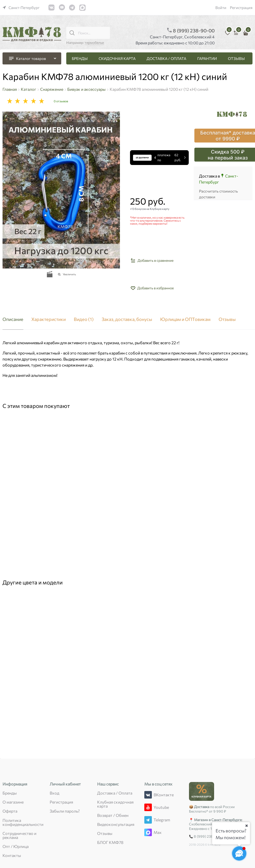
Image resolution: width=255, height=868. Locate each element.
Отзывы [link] (227, 319)
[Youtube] (148, 807)
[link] (21, 8)
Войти (221, 8)
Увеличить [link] (69, 274)
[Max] (148, 832)
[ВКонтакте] (148, 795)
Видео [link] (84, 319)
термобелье (94, 42)
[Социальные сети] (239, 853)
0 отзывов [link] (61, 101)
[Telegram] (148, 820)
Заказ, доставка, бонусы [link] (127, 319)
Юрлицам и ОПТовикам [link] (185, 319)
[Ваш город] (246, 826)
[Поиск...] (72, 33)
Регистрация (241, 8)
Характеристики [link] (49, 319)
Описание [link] (13, 319)
